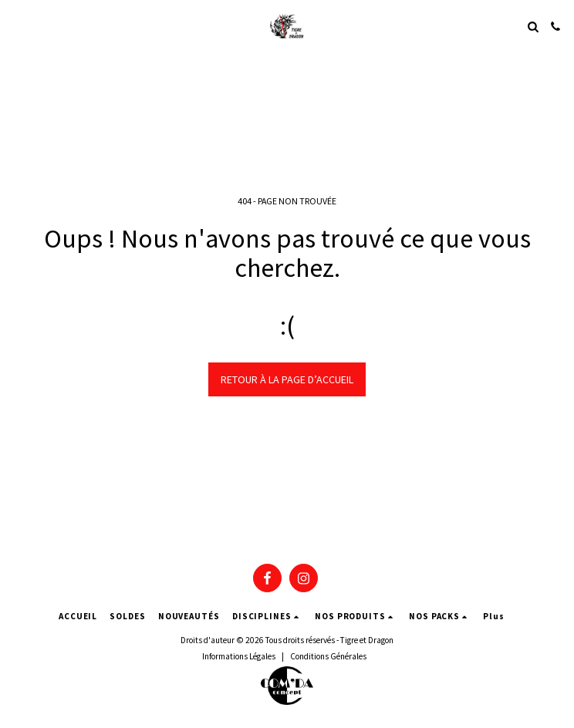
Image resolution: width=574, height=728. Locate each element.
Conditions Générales (328, 656)
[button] (17, 26)
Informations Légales (239, 656)
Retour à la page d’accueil (287, 379)
